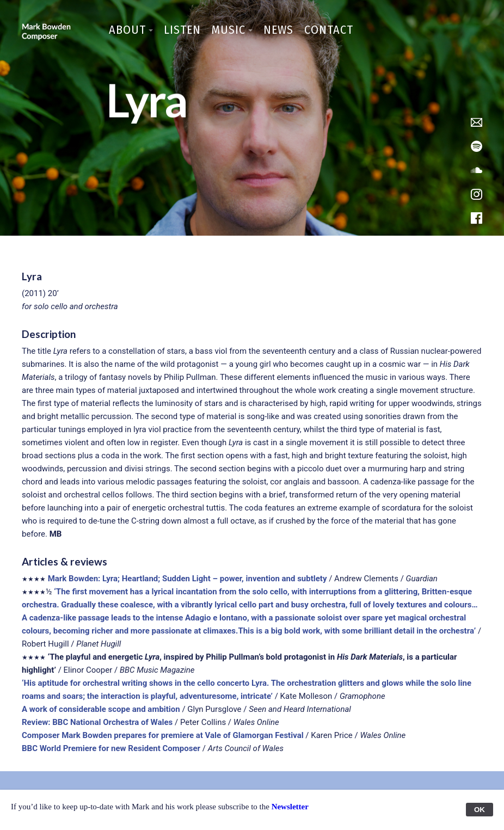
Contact (329, 30)
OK (480, 810)
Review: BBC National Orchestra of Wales (97, 722)
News (278, 30)
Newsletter (290, 807)
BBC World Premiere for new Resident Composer (111, 748)
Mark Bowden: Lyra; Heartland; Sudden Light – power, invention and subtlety (188, 579)
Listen (182, 30)
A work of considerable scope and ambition (101, 709)
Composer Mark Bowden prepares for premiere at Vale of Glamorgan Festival (163, 735)
